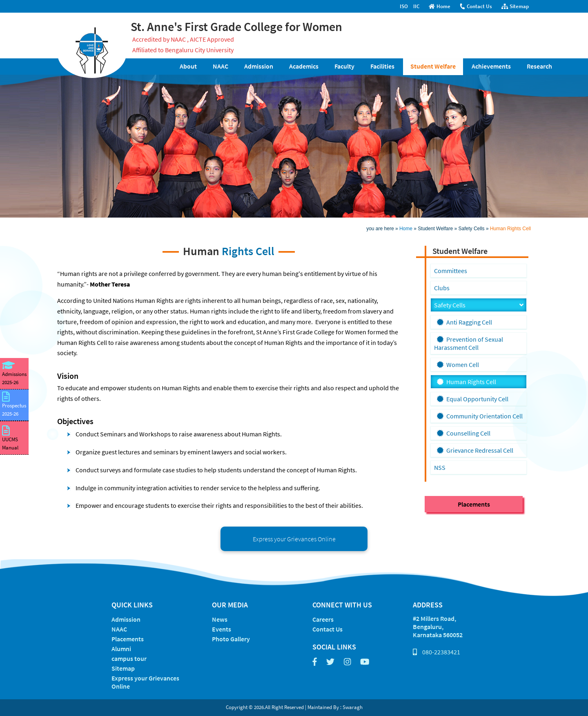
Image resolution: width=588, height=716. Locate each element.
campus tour (129, 658)
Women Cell (458, 365)
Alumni (121, 649)
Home (440, 6)
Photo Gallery (231, 639)
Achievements (491, 66)
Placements (474, 504)
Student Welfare (433, 66)
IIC (416, 6)
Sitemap (515, 6)
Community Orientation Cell (480, 416)
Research (539, 66)
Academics (304, 66)
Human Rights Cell (510, 229)
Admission (259, 66)
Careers (323, 619)
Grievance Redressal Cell (475, 450)
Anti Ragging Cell (464, 322)
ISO (404, 6)
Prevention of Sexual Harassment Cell (469, 343)
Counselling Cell (464, 433)
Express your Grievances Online (294, 539)
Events (222, 629)
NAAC (220, 66)
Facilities (382, 66)
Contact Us (476, 6)
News (220, 619)
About (188, 66)
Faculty (344, 66)
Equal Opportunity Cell (473, 399)
